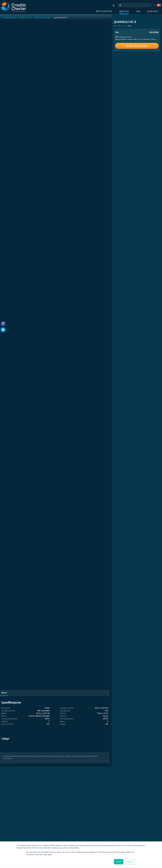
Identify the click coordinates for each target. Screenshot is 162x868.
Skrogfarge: (65, 711)
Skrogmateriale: (8, 711)
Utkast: (63, 713)
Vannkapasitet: (67, 719)
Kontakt (153, 11)
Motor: (4, 716)
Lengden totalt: (67, 708)
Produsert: (6, 708)
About (4, 693)
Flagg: (63, 724)
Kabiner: (5, 721)
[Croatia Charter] (14, 7)
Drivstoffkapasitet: (9, 719)
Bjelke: (4, 713)
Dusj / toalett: (7, 724)
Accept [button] (119, 862)
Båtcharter (104, 11)
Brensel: (63, 716)
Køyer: (63, 721)
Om (138, 11)
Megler (124, 11)
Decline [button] (130, 862)
